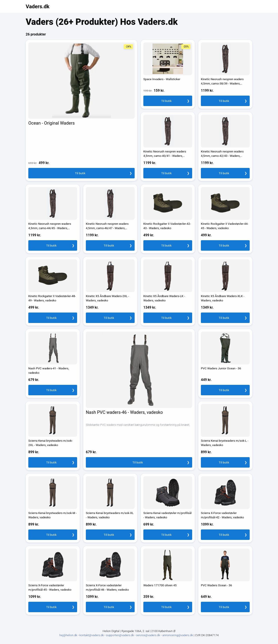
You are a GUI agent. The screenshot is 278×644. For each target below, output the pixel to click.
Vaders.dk (38, 7)
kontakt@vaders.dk (92, 635)
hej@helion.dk (68, 635)
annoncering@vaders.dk (178, 635)
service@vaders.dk (148, 635)
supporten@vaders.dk (120, 635)
